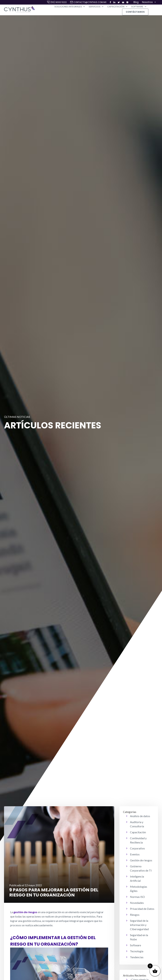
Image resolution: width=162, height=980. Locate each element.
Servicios (96, 7)
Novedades (137, 903)
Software (139, 7)
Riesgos (135, 915)
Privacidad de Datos (142, 909)
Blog (136, 2)
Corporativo (137, 848)
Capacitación (117, 7)
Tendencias (137, 957)
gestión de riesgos (25, 912)
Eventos (135, 854)
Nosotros (149, 2)
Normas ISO (137, 897)
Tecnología (137, 951)
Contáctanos (135, 12)
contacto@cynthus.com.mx (90, 2)
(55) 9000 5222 (59, 2)
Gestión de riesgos (141, 860)
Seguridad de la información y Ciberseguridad (139, 925)
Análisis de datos (140, 816)
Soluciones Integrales (70, 7)
